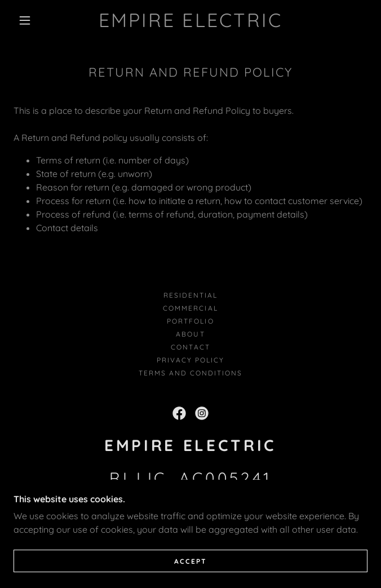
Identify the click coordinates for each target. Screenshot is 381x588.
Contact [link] (190, 347)
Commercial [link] (190, 308)
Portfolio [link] (190, 321)
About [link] (190, 334)
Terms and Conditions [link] (191, 373)
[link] (191, 21)
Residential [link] (191, 295)
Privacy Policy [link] (191, 360)
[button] (31, 20)
